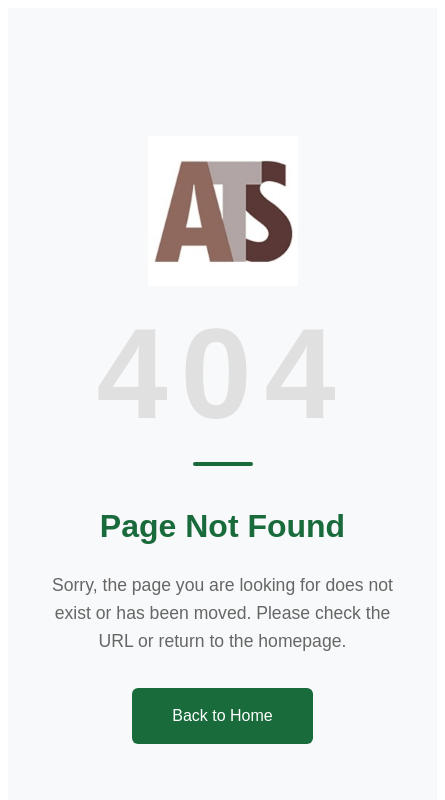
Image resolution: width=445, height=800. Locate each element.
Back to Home (222, 715)
